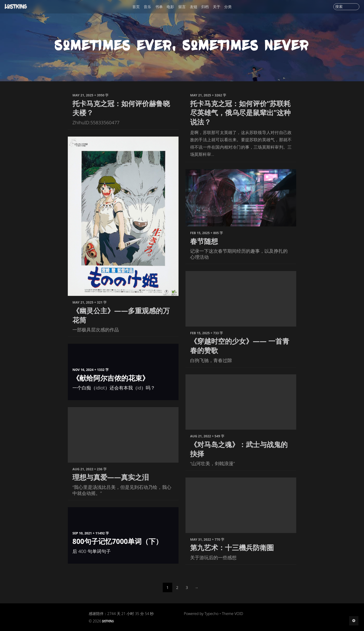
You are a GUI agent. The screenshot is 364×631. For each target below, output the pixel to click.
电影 (170, 7)
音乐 (147, 7)
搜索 (339, 7)
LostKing (16, 7)
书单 (159, 7)
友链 (194, 7)
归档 (205, 7)
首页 (136, 7)
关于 (217, 7)
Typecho (212, 615)
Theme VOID (233, 615)
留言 (182, 7)
